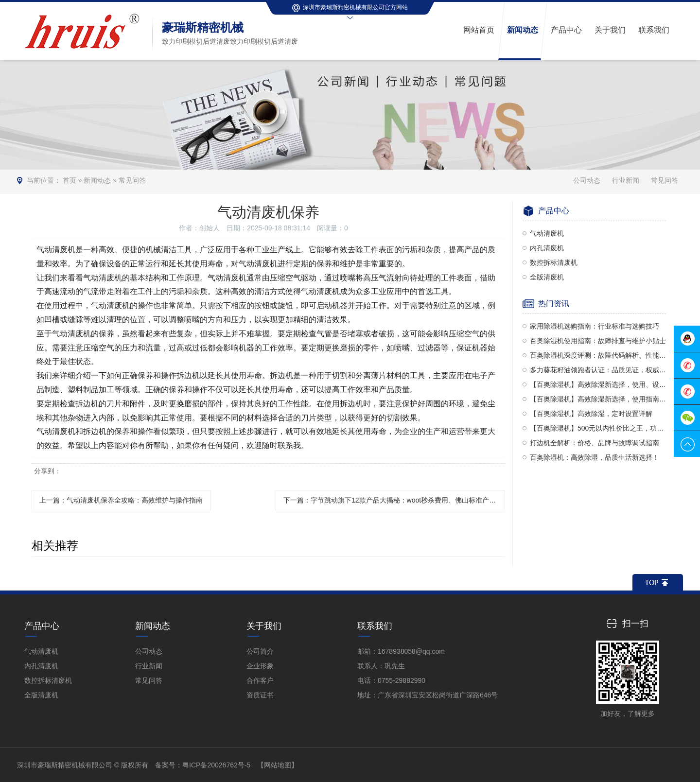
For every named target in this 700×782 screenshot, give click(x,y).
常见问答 (132, 180)
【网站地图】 (278, 765)
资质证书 (260, 695)
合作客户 (260, 680)
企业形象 (260, 666)
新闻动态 (97, 180)
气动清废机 (547, 233)
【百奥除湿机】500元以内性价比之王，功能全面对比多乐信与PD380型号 (598, 428)
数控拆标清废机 (554, 262)
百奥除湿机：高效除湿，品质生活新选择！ (595, 457)
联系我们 (375, 626)
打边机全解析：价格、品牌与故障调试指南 (595, 443)
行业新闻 (626, 180)
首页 (70, 180)
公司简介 (260, 651)
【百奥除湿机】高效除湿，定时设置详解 (591, 414)
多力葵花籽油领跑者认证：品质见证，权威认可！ (598, 370)
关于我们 (264, 626)
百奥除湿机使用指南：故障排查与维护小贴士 (598, 341)
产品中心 (42, 626)
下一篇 (394, 500)
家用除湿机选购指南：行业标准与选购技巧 (595, 326)
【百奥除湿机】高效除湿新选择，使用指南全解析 (598, 399)
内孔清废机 (547, 248)
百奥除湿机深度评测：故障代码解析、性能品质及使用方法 (598, 355)
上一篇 (121, 500)
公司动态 (587, 180)
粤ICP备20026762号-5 (216, 765)
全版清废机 (547, 277)
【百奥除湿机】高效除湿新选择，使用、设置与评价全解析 (598, 384)
